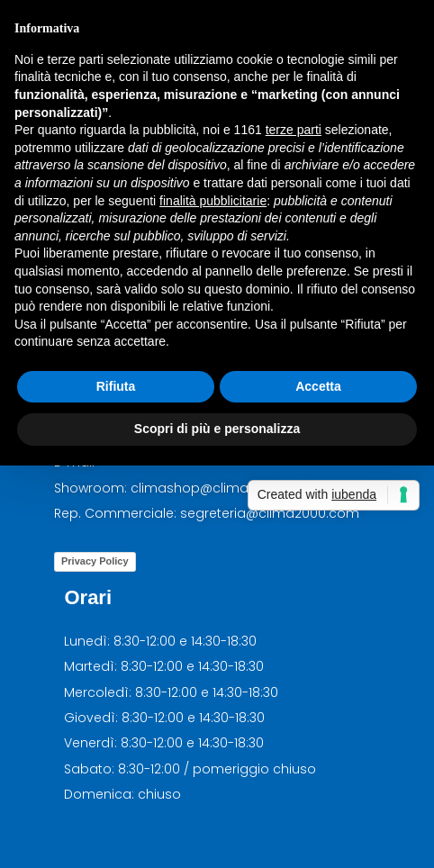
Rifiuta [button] (116, 386)
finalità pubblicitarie (213, 201)
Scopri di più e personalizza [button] (217, 429)
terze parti (294, 130)
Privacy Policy (95, 561)
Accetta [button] (318, 386)
